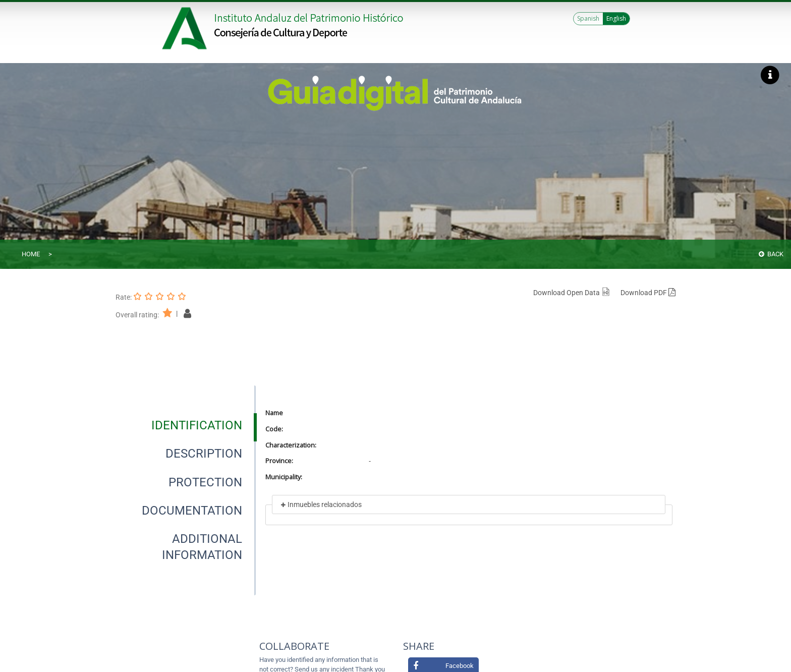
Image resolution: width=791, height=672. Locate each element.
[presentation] (186, 425)
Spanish (588, 18)
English (616, 18)
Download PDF (648, 293)
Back (771, 254)
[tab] (197, 425)
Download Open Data (572, 293)
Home (31, 254)
